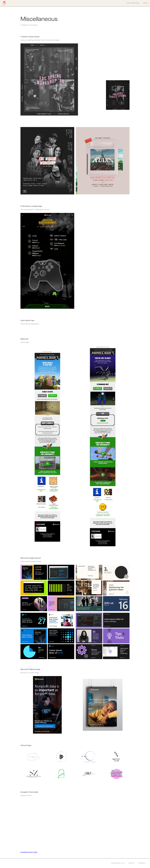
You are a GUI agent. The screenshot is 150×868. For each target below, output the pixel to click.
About (145, 3)
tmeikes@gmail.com (118, 863)
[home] (4, 3)
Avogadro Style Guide (29, 852)
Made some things (133, 3)
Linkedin (131, 863)
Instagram (142, 863)
